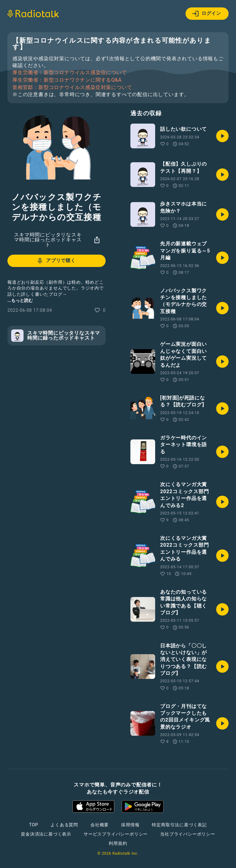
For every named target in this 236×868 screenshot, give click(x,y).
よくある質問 (64, 825)
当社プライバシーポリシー (188, 834)
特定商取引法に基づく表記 (179, 825)
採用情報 (130, 825)
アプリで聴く (56, 261)
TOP (34, 825)
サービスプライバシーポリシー (116, 834)
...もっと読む (20, 300)
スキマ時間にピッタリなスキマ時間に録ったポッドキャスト (48, 240)
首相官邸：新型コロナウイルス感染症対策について (72, 87)
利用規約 (118, 843)
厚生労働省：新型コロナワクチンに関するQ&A (67, 80)
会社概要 (100, 825)
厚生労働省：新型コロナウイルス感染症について (70, 73)
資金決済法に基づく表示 (46, 834)
